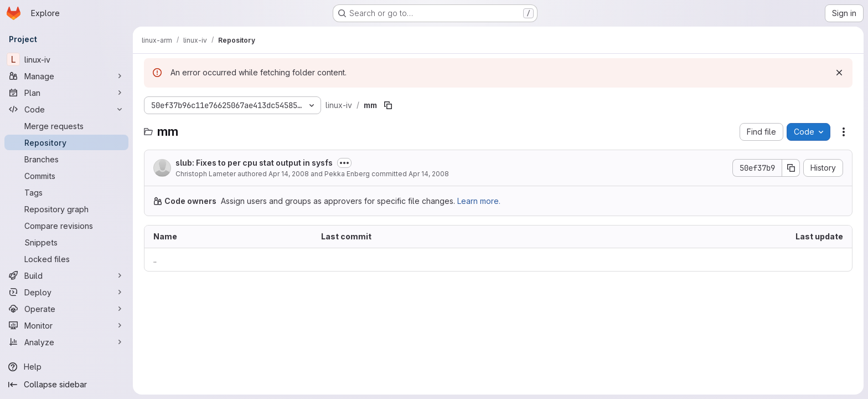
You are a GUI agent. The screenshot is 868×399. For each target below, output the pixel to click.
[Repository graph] (66, 209)
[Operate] (66, 309)
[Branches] (66, 159)
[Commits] (66, 176)
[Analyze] (66, 342)
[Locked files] (66, 259)
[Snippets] (66, 242)
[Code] (66, 109)
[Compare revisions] (66, 226)
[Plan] (66, 93)
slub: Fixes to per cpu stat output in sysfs (254, 163)
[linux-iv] (66, 59)
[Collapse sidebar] (66, 385)
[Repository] (66, 142)
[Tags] (66, 192)
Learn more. (479, 201)
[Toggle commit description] (344, 163)
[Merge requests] (66, 126)
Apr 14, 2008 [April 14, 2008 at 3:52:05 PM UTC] (289, 174)
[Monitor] (66, 325)
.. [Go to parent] (155, 260)
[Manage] (66, 76)
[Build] (66, 275)
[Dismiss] (839, 73)
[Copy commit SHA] (791, 168)
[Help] (66, 367)
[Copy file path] (388, 105)
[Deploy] (66, 292)
